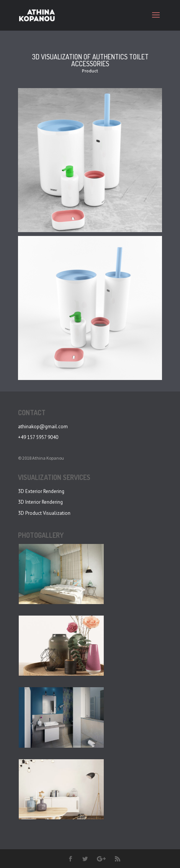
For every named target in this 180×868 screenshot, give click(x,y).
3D (21, 513)
